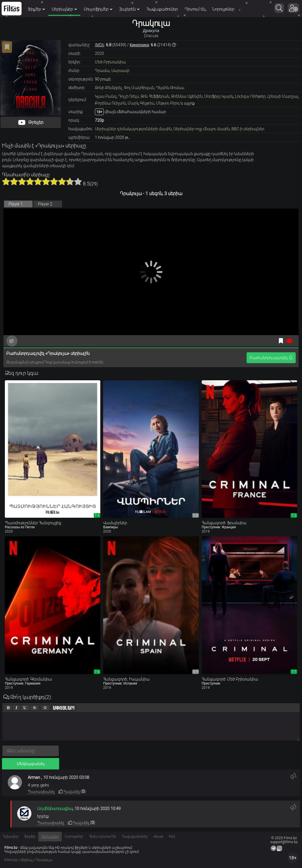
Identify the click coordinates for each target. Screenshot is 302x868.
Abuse (158, 837)
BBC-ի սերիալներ (248, 129)
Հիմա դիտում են (102, 837)
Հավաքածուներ (162, 9)
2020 (99, 53)
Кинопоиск (139, 45)
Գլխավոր (11, 837)
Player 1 (16, 204)
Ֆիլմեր (36, 9)
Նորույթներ (223, 9)
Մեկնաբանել (31, 764)
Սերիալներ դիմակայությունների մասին (133, 129)
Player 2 (45, 204)
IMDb (100, 45)
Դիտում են (195, 9)
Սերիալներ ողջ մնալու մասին (202, 129)
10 (78, 181)
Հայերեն (129, 9)
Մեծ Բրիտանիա (110, 62)
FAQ (172, 837)
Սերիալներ (64, 9)
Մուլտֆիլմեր (98, 9)
